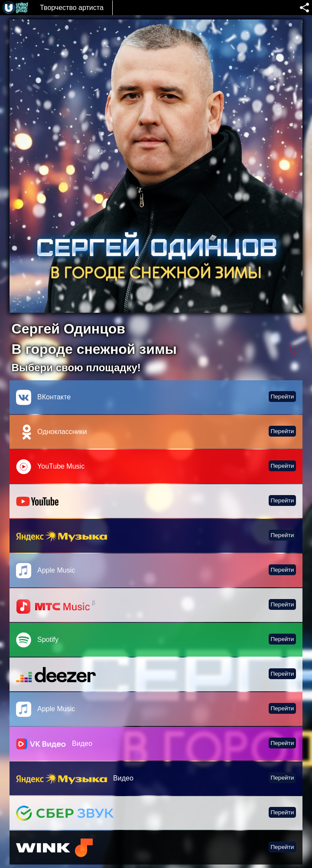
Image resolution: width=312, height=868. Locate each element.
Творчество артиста (72, 8)
